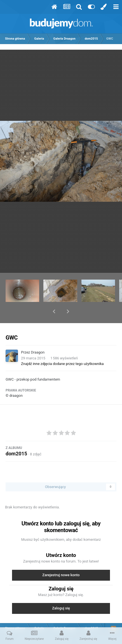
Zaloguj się (61, 594)
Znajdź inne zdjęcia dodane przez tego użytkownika (62, 349)
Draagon (38, 338)
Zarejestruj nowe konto (61, 560)
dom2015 (16, 439)
